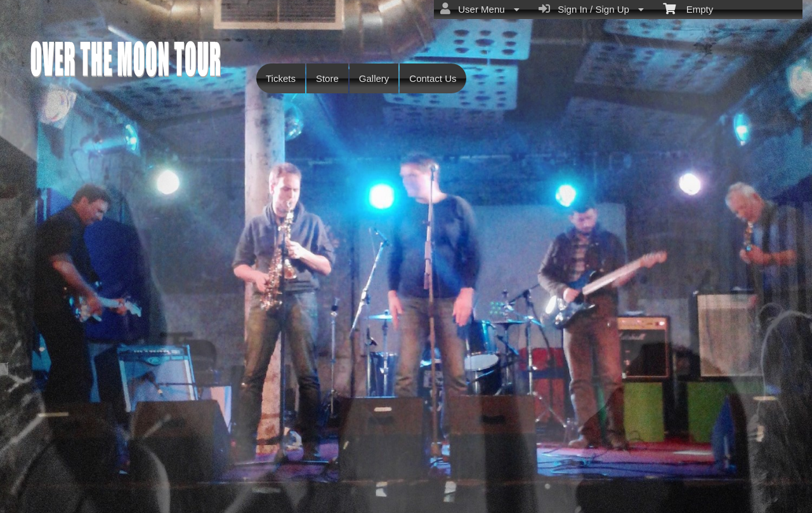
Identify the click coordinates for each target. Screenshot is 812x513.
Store (327, 78)
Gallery (374, 78)
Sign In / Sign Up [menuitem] (591, 9)
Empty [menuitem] (688, 8)
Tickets (281, 78)
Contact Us (433, 78)
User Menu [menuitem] (480, 9)
